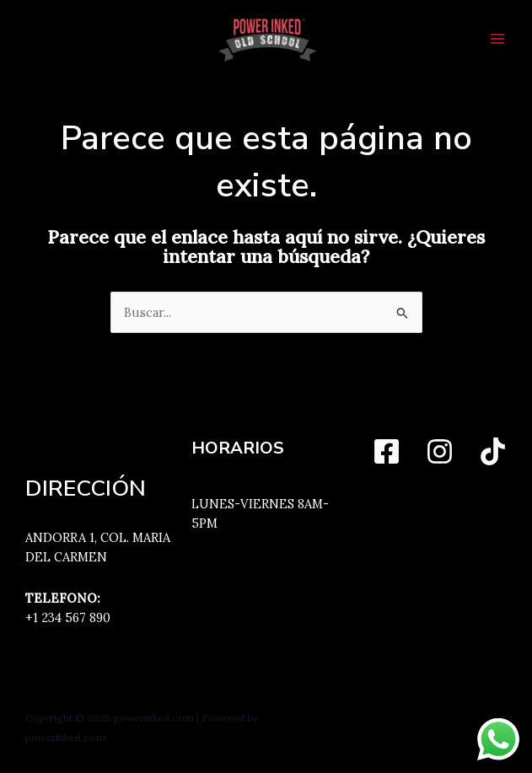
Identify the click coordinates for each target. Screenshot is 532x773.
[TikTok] (493, 451)
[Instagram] (440, 451)
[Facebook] (387, 451)
